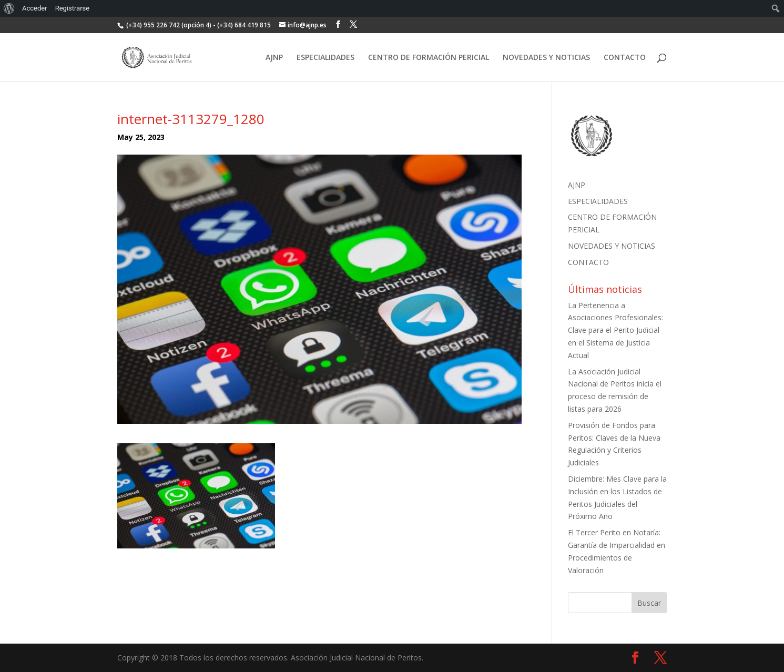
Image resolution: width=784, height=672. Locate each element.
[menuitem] (9, 8)
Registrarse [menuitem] (73, 8)
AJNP (274, 58)
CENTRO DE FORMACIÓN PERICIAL (429, 58)
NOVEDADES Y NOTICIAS (546, 58)
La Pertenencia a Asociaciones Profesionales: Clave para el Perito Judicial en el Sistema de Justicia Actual (615, 330)
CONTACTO (625, 58)
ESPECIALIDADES (325, 58)
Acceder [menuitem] (35, 8)
